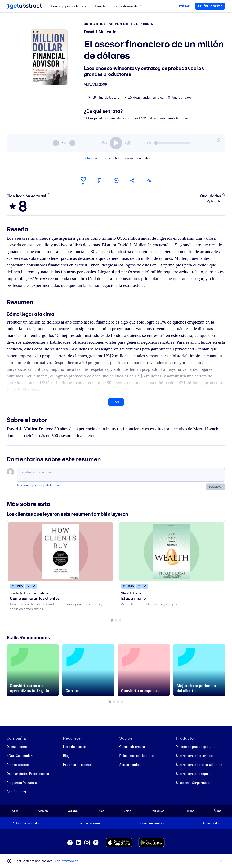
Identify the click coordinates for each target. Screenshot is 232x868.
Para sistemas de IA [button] (127, 6)
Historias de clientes (78, 765)
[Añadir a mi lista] (116, 180)
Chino (127, 811)
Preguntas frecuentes (22, 783)
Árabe (218, 811)
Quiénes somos (17, 747)
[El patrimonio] (172, 551)
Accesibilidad (211, 823)
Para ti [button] (100, 6)
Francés (189, 811)
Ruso (101, 811)
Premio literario (18, 765)
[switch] (116, 143)
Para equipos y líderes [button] (69, 6)
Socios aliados (130, 765)
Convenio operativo (151, 823)
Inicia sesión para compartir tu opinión (39, 485)
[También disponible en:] (149, 180)
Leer (116, 402)
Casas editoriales (132, 747)
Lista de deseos (74, 747)
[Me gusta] (83, 181)
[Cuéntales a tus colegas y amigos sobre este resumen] (132, 180)
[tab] (112, 620)
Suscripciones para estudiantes (199, 765)
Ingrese (92, 158)
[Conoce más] (49, 194)
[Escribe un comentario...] (121, 475)
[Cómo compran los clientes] (60, 551)
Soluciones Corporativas (193, 783)
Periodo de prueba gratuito (196, 747)
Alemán (43, 811)
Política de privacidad (26, 823)
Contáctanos (16, 792)
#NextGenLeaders (20, 756)
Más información (66, 861)
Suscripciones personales (194, 756)
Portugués (158, 811)
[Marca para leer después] (100, 180)
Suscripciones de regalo (193, 774)
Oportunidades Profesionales (28, 774)
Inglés (15, 811)
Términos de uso (89, 823)
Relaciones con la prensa (137, 756)
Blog (66, 756)
